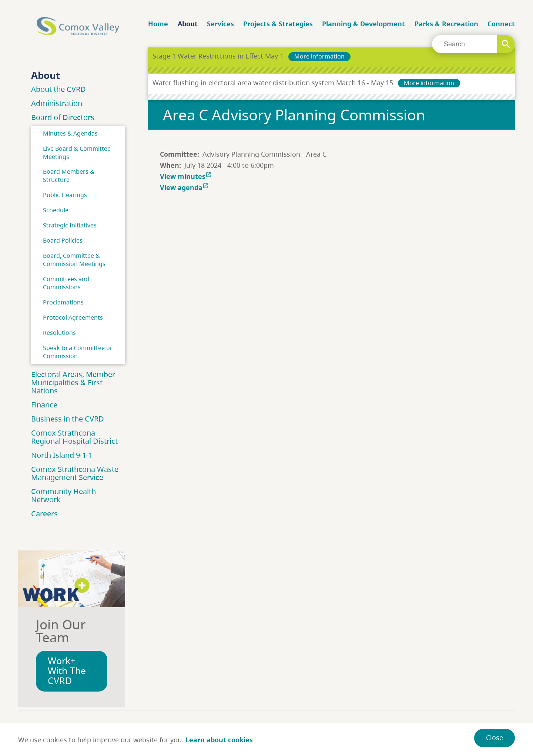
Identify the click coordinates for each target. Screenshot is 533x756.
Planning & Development (363, 24)
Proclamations (63, 302)
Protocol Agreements (73, 317)
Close (495, 737)
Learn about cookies (219, 740)
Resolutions (59, 333)
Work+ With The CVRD (67, 671)
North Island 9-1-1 (62, 455)
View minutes (187, 176)
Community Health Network (63, 495)
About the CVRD (58, 89)
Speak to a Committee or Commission (78, 352)
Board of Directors (63, 117)
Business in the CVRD (68, 419)
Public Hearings (65, 195)
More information (319, 56)
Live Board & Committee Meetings (77, 153)
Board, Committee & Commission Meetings (74, 260)
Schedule (56, 210)
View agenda (185, 187)
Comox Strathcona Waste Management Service (75, 473)
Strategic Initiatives (70, 225)
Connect (501, 24)
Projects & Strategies (278, 24)
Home (158, 24)
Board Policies (63, 240)
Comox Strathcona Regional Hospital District (74, 437)
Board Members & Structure (69, 176)
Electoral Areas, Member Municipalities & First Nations (73, 382)
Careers (44, 514)
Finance (44, 405)
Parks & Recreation (446, 24)
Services (220, 24)
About (188, 24)
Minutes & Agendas (70, 133)
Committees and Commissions (66, 283)
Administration (57, 103)
